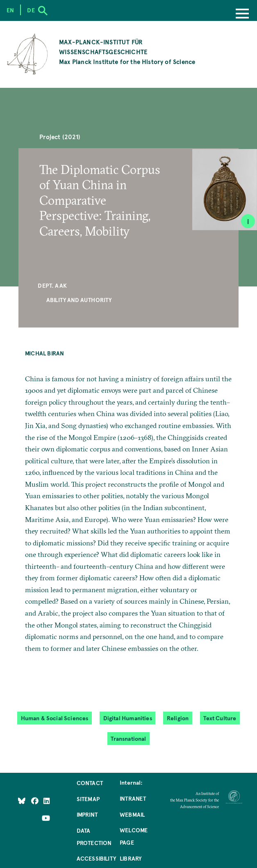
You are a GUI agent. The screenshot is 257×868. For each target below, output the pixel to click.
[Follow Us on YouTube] (46, 818)
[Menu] (242, 14)
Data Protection (94, 836)
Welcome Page (134, 836)
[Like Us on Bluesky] (22, 800)
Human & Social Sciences (55, 718)
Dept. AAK (52, 285)
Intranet (133, 798)
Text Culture (220, 718)
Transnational (128, 738)
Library (131, 858)
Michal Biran (44, 353)
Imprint (87, 814)
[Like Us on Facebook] (35, 800)
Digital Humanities (128, 718)
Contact (90, 783)
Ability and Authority (79, 300)
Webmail (132, 814)
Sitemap (88, 799)
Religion (178, 718)
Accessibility (96, 858)
